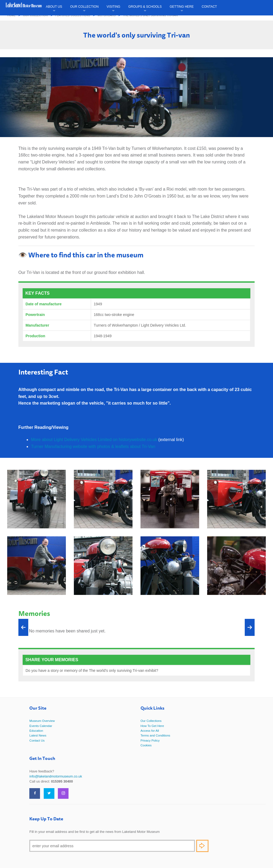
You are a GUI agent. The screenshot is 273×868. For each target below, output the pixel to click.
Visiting (113, 7)
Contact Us (37, 741)
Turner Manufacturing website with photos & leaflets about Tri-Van (93, 447)
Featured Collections (73, 15)
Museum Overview (42, 721)
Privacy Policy (150, 741)
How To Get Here (152, 726)
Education (36, 731)
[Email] (112, 846)
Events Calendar (41, 726)
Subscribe (202, 846)
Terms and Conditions (155, 735)
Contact (209, 7)
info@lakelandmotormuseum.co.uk (56, 776)
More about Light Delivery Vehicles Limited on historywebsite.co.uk (94, 440)
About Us (54, 7)
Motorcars (107, 15)
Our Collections (151, 721)
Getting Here (182, 7)
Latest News (38, 735)
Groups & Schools (145, 7)
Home (11, 15)
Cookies (146, 745)
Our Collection (84, 7)
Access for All (150, 731)
